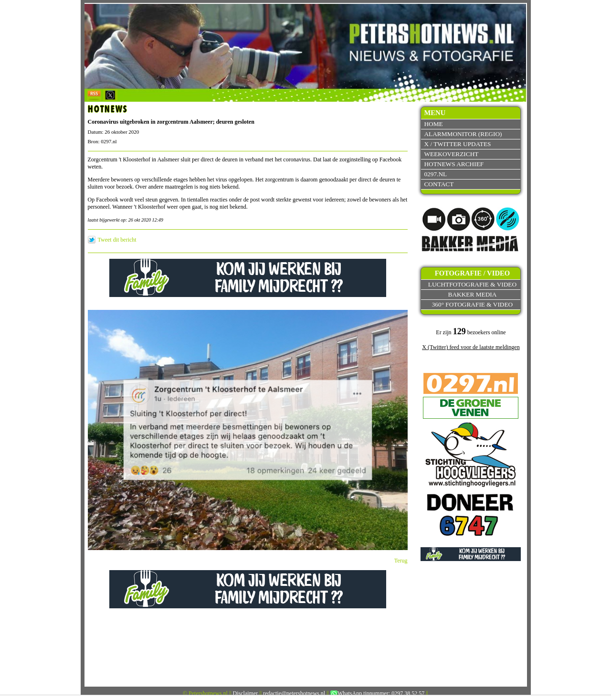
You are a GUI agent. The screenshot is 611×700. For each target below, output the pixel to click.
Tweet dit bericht (117, 240)
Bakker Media (473, 294)
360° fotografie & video (473, 304)
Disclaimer (246, 693)
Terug (401, 561)
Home (433, 124)
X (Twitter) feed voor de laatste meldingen (471, 347)
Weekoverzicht (451, 154)
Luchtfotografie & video (472, 284)
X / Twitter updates (457, 144)
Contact (439, 184)
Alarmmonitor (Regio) (463, 134)
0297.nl (435, 174)
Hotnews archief (454, 164)
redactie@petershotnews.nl (294, 693)
